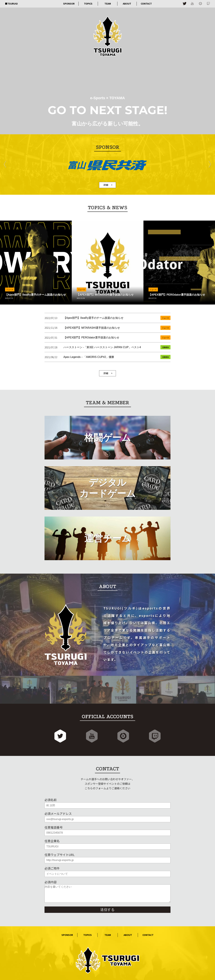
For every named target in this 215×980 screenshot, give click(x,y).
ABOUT (127, 4)
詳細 (106, 185)
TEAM (108, 4)
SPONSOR (69, 4)
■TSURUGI (11, 4)
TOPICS (88, 4)
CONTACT (146, 4)
